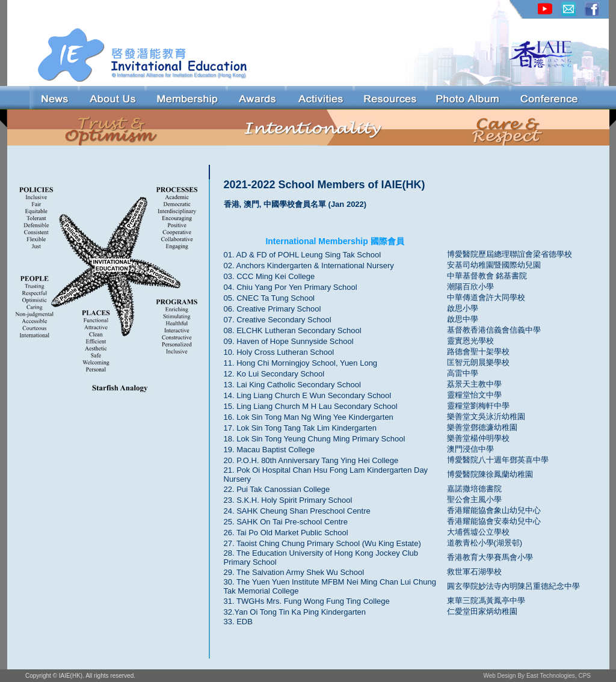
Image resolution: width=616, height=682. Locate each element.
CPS (584, 676)
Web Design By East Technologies (529, 676)
